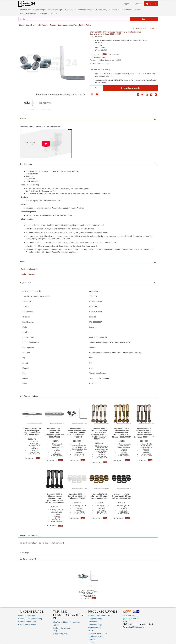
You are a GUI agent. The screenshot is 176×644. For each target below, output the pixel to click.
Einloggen (125, 4)
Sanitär (115, 10)
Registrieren (137, 4)
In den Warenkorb (130, 88)
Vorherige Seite (141, 29)
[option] (30, 103)
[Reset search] (123, 19)
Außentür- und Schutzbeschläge (33, 10)
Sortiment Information (29, 269)
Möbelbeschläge (103, 10)
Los (144, 19)
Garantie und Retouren (27, 625)
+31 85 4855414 (132, 616)
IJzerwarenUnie (138, 627)
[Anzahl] (96, 88)
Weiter (152, 29)
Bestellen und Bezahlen (27, 622)
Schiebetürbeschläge (29, 14)
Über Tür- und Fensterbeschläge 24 (67, 622)
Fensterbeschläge (56, 10)
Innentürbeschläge (86, 10)
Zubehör (55, 14)
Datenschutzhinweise (61, 634)
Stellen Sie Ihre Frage (27, 616)
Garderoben (71, 10)
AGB (55, 631)
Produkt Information (29, 274)
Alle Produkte (43, 25)
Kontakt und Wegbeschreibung (30, 619)
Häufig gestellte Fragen (62, 628)
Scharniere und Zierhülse (131, 10)
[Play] (46, 144)
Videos (56, 625)
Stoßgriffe (44, 14)
